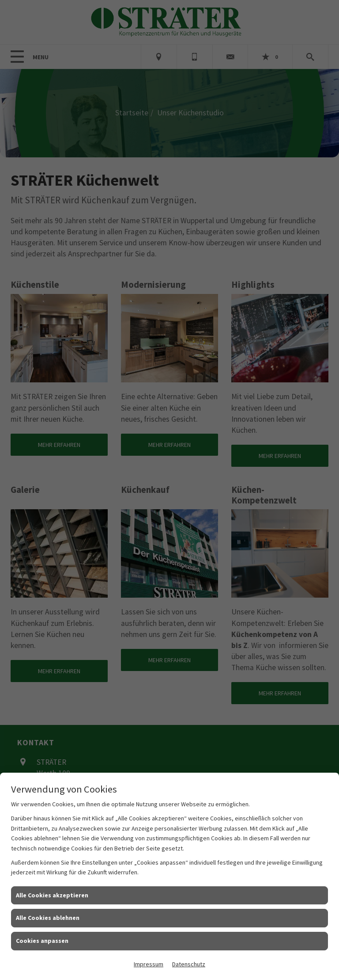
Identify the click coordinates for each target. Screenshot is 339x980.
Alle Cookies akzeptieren (52, 895)
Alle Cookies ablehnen (48, 918)
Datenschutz (189, 964)
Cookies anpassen (42, 941)
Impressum (149, 964)
